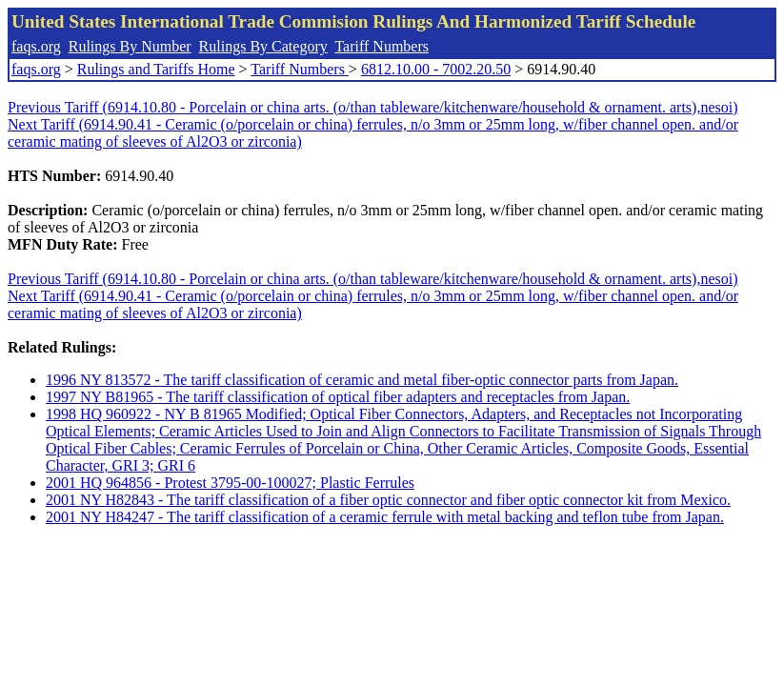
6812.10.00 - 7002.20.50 (436, 69)
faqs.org (36, 46)
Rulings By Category (263, 46)
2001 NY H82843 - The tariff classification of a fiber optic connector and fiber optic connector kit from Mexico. (388, 500)
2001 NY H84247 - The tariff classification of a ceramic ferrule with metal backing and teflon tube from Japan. (385, 517)
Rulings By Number (130, 46)
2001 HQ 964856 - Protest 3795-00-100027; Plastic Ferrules (230, 483)
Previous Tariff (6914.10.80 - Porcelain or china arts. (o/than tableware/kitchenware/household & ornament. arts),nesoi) (373, 107)
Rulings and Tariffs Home (156, 69)
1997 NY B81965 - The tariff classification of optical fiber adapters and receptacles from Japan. (338, 397)
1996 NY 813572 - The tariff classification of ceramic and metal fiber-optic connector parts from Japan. (362, 380)
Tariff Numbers (382, 46)
